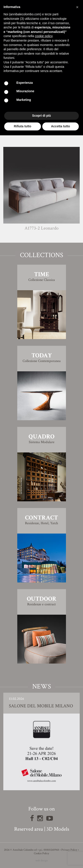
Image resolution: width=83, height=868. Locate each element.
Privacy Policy (69, 850)
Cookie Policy (41, 853)
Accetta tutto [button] (60, 126)
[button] (77, 7)
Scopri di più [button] (41, 116)
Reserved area (29, 829)
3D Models (58, 829)
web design (42, 861)
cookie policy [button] (44, 36)
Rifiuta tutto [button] (22, 126)
